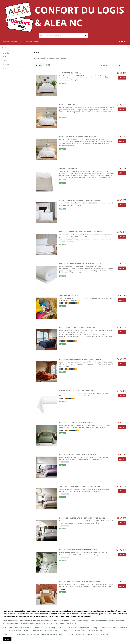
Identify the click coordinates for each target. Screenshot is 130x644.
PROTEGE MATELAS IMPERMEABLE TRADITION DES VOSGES (82, 264)
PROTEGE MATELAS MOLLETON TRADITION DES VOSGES (81, 232)
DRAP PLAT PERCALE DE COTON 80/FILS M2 (76, 423)
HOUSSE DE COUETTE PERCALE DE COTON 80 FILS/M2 (80, 359)
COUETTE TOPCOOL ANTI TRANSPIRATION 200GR (78, 137)
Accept (7, 639)
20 (114, 65)
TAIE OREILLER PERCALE (68, 295)
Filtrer (39, 65)
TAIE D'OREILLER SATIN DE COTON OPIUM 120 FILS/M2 (80, 486)
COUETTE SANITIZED (67, 105)
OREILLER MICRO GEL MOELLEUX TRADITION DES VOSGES (81, 200)
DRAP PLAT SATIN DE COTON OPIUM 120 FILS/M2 (78, 550)
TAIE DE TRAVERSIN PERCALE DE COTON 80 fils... (78, 391)
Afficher (122, 78)
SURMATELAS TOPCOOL (68, 168)
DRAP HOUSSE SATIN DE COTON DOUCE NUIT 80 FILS (80, 582)
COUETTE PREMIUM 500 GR (70, 73)
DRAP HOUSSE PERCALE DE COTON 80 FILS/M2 (77, 327)
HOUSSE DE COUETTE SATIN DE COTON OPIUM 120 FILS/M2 (82, 518)
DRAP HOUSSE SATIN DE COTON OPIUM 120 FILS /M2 (79, 454)
